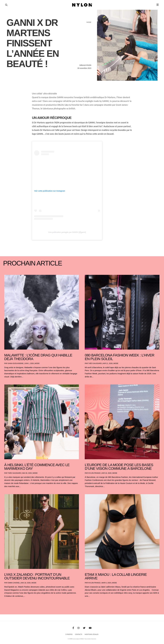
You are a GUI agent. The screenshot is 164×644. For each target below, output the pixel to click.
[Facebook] (73, 628)
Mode (37, 363)
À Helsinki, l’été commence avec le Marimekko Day (37, 467)
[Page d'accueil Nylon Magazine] (82, 5)
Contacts (79, 634)
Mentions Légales (92, 634)
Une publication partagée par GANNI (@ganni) (67, 232)
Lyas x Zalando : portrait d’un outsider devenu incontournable (37, 576)
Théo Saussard (95, 363)
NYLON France (94, 473)
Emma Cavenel (14, 583)
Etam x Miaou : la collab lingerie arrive (116, 576)
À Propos (69, 634)
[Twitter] (84, 628)
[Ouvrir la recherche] (6, 5)
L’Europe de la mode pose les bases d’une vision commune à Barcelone (119, 467)
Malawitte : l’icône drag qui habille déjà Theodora (38, 357)
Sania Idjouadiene (16, 363)
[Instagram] (78, 628)
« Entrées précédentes (9, 603)
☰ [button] (158, 5)
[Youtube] (90, 628)
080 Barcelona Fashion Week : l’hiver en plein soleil (119, 357)
